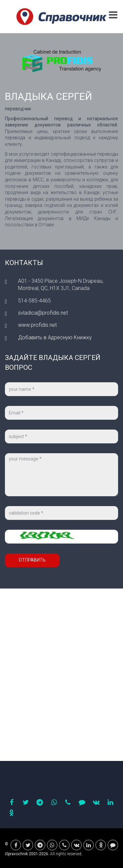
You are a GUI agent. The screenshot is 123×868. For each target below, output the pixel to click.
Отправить (32, 560)
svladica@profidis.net (43, 313)
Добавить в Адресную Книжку (55, 337)
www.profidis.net (37, 325)
